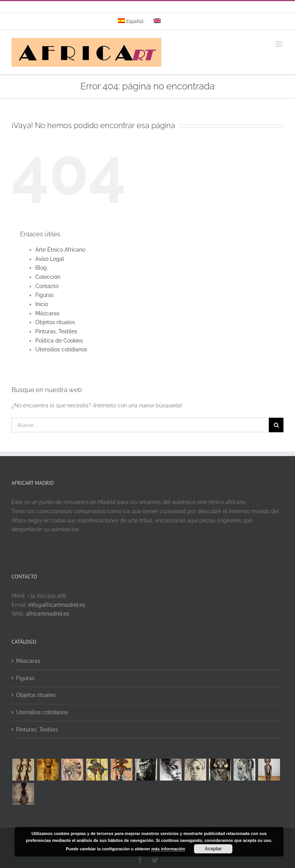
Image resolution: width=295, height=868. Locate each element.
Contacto (47, 286)
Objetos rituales (55, 322)
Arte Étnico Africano (60, 250)
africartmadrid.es (48, 614)
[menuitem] (131, 21)
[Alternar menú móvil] (279, 44)
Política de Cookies (59, 341)
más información (168, 849)
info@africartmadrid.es (57, 605)
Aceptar (213, 849)
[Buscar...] (140, 425)
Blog (41, 268)
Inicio (42, 304)
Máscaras (47, 313)
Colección (48, 277)
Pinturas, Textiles (56, 331)
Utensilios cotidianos (61, 349)
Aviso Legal (50, 259)
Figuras (45, 295)
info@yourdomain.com (180, 9)
